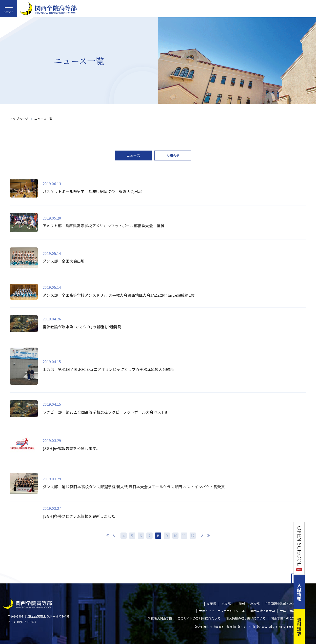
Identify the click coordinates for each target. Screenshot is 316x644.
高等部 (255, 604)
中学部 (240, 604)
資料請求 (311, 627)
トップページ (19, 119)
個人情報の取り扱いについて (246, 618)
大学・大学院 (289, 611)
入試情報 (311, 592)
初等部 (226, 604)
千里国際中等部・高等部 (282, 604)
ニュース (133, 155)
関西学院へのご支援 (285, 618)
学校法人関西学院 (160, 618)
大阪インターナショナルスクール (222, 611)
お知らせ (173, 155)
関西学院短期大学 (263, 611)
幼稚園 (212, 604)
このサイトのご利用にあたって (199, 618)
